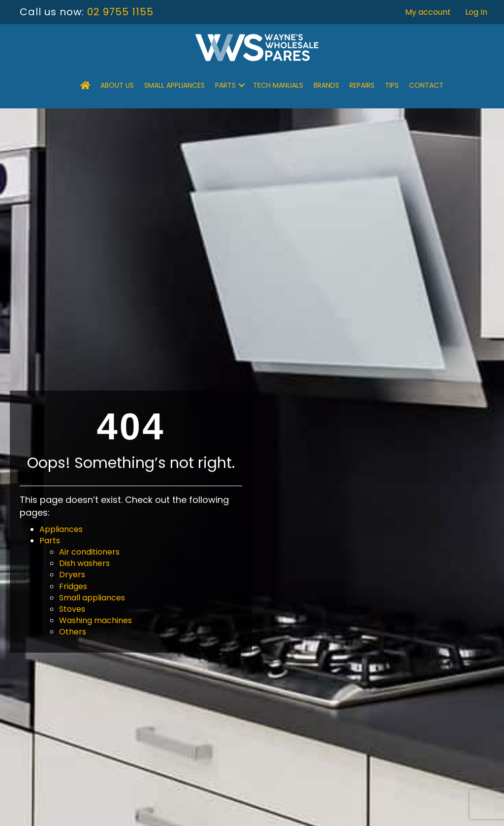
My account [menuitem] (428, 12)
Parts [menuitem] (225, 85)
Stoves (72, 609)
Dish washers (84, 563)
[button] (242, 85)
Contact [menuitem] (426, 85)
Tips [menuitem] (392, 85)
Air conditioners (89, 552)
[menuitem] (85, 85)
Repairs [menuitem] (362, 85)
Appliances (61, 529)
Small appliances (92, 598)
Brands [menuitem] (326, 85)
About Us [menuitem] (117, 85)
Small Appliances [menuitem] (174, 85)
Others (73, 632)
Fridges (73, 586)
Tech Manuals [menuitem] (278, 85)
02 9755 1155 (120, 12)
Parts (50, 541)
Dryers (72, 575)
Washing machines (95, 620)
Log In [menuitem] (476, 12)
